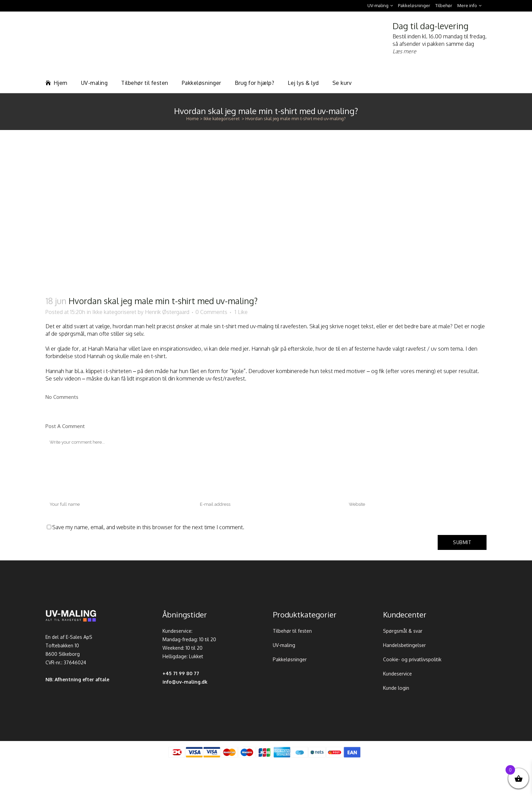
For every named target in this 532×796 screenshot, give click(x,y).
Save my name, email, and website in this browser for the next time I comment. (148, 527)
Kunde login (396, 688)
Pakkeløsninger (414, 5)
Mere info (467, 5)
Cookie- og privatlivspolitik (412, 659)
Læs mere (404, 51)
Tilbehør (444, 5)
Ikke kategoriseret (222, 118)
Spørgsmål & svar (403, 631)
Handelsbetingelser (404, 645)
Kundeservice (397, 674)
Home (193, 118)
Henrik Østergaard (167, 312)
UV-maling (378, 5)
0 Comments (211, 312)
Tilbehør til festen (292, 631)
